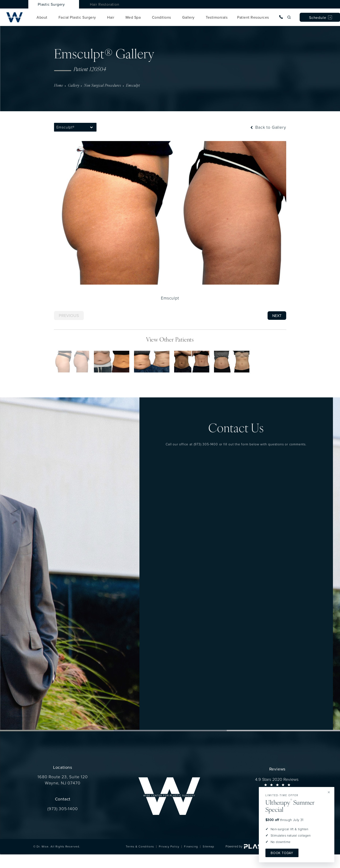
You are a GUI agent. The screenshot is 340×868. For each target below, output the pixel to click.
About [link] (42, 17)
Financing (191, 846)
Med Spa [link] (133, 17)
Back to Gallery (268, 127)
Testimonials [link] (217, 17)
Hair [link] (111, 17)
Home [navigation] (59, 86)
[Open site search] (289, 17)
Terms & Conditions (140, 846)
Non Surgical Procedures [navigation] (103, 86)
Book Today (282, 853)
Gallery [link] (188, 17)
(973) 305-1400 (206, 434)
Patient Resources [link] (253, 17)
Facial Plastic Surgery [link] (77, 17)
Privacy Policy (169, 846)
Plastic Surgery (51, 4)
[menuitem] (43, 17)
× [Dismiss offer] (329, 792)
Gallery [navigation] (74, 86)
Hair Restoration (105, 4)
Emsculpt (170, 298)
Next (277, 316)
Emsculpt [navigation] (133, 86)
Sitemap (208, 846)
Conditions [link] (162, 17)
